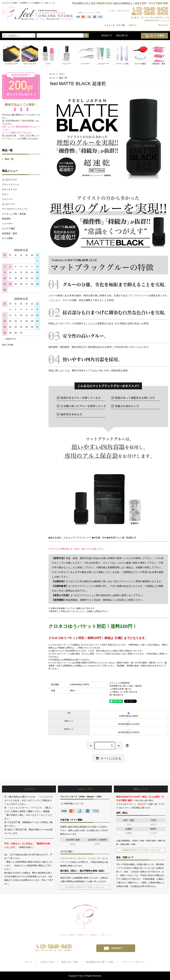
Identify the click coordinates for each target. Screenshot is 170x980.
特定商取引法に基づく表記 (100, 962)
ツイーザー (7, 224)
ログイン (133, 25)
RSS (4, 345)
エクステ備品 (8, 228)
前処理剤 (6, 219)
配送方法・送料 (70, 962)
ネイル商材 (7, 238)
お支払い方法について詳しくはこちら (85, 887)
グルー (5, 194)
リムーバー (7, 199)
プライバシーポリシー (133, 962)
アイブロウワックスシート (15, 209)
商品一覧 (8, 159)
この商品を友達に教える (120, 689)
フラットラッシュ (11, 185)
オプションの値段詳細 (119, 683)
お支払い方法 (47, 962)
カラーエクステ (10, 189)
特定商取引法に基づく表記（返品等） (126, 686)
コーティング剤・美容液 (14, 214)
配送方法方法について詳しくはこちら (141, 850)
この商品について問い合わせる (123, 692)
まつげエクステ (10, 180)
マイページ (163, 25)
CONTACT (117, 948)
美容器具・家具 (10, 233)
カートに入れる (108, 758)
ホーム (52, 74)
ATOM (10, 345)
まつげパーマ (8, 204)
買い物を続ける (116, 695)
